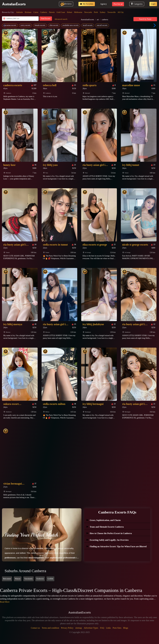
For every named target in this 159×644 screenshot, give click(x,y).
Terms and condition (50, 628)
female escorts (40, 25)
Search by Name (145, 19)
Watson (18, 579)
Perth (96, 12)
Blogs (126, 628)
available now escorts (71, 25)
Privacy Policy (67, 628)
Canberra (44, 12)
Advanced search (61, 19)
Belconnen (7, 579)
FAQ (102, 628)
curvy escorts (25, 25)
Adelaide (20, 12)
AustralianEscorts (87, 20)
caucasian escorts (10, 25)
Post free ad (118, 4)
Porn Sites (117, 628)
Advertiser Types (91, 628)
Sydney (103, 12)
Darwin (52, 12)
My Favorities (87, 4)
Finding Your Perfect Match (31, 535)
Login (153, 4)
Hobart (69, 12)
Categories (137, 4)
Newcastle (88, 12)
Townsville (112, 12)
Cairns (36, 12)
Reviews (66, 4)
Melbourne (78, 12)
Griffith (50, 579)
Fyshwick (40, 579)
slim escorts (54, 25)
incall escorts (88, 25)
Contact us (35, 628)
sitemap (79, 628)
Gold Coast (61, 12)
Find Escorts (46, 19)
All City (121, 12)
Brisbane (28, 12)
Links (108, 628)
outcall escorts (102, 25)
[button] (154, 25)
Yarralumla (28, 579)
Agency (103, 4)
